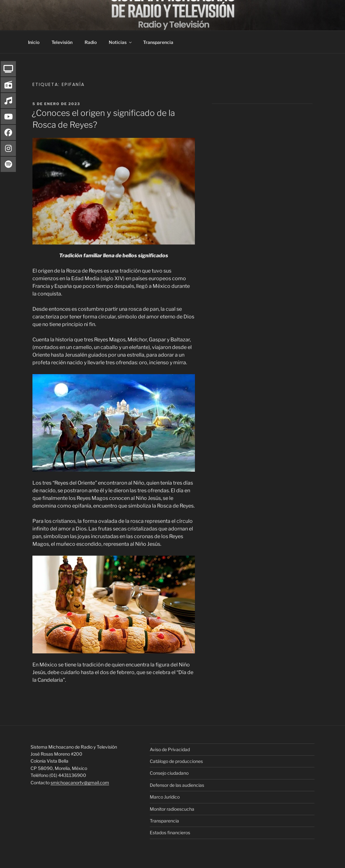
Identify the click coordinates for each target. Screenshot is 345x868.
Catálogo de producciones (176, 761)
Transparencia (158, 42)
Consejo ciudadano (169, 773)
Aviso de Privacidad (170, 749)
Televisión (62, 42)
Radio (91, 42)
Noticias (121, 42)
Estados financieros (170, 832)
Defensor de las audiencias (177, 785)
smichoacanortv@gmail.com (80, 783)
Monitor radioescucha (172, 809)
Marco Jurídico (165, 797)
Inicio (34, 42)
